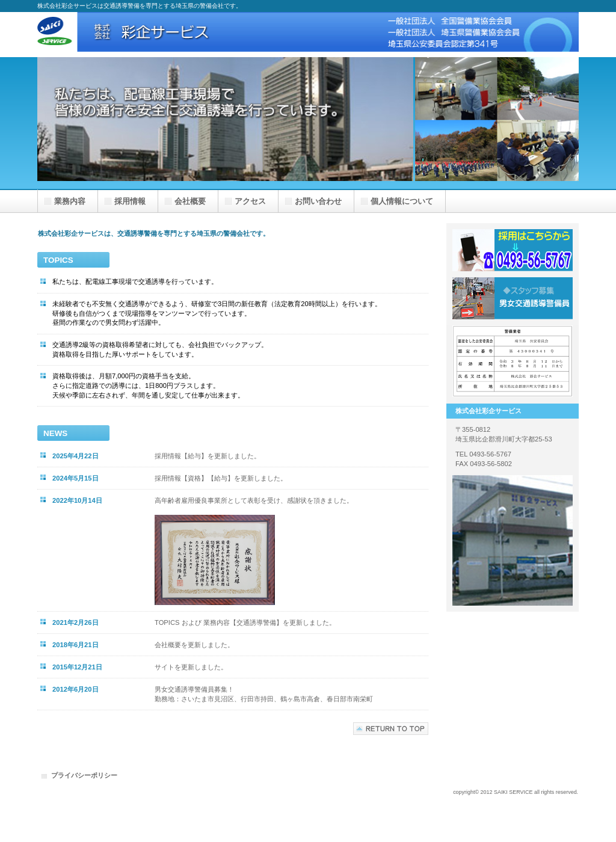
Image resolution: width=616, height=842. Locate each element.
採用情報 (513, 298)
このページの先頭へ (391, 729)
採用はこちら (513, 250)
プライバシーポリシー (84, 775)
